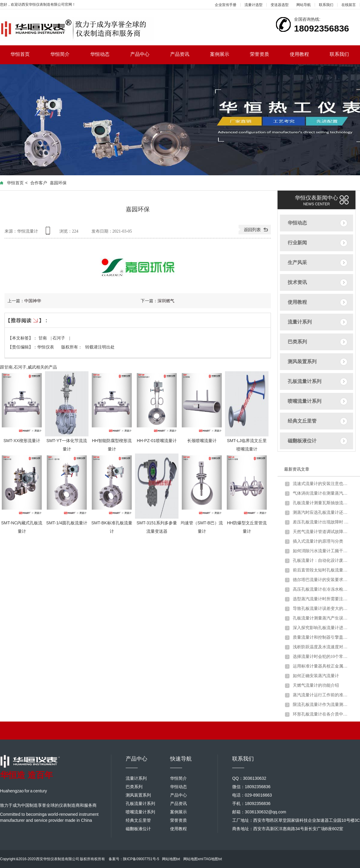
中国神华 (33, 301)
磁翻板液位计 (302, 441)
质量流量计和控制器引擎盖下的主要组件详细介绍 (321, 637)
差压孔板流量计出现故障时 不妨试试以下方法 (321, 522)
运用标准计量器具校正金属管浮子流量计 (321, 666)
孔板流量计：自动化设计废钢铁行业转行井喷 (321, 561)
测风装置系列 (302, 362)
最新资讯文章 (297, 469)
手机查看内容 (49, 233)
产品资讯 (185, 54)
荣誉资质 (265, 54)
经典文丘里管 (302, 421)
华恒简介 (65, 54)
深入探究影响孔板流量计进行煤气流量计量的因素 (321, 628)
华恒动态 (105, 54)
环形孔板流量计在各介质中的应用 (321, 714)
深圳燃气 (166, 301)
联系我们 (326, 5)
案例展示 (225, 54)
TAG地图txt (213, 859)
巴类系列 (297, 342)
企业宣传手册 (226, 5)
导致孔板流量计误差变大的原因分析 (321, 609)
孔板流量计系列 (304, 381)
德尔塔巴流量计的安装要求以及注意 (321, 580)
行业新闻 (297, 243)
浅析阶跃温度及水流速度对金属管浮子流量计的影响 (321, 647)
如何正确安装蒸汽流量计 (316, 676)
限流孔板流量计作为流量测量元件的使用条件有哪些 (321, 705)
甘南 (43, 338)
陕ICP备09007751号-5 (141, 859)
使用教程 (305, 54)
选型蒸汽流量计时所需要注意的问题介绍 (321, 599)
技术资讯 (297, 282)
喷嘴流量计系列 (304, 401)
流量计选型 (253, 5)
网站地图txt (171, 859)
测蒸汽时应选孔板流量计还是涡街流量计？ (321, 512)
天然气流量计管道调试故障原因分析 (321, 532)
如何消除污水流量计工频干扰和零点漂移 (321, 551)
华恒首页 (25, 54)
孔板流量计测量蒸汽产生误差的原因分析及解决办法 (321, 618)
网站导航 (304, 5)
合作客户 (39, 183)
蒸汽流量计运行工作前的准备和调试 (321, 695)
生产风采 (297, 262)
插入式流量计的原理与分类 (318, 541)
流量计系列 (300, 322)
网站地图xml (193, 859)
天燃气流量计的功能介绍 (316, 685)
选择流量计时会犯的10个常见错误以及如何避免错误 (321, 657)
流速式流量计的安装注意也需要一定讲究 (321, 484)
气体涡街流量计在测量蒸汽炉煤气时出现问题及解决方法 (321, 493)
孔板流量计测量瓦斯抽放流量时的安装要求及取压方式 (321, 503)
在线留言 (349, 5)
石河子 (59, 338)
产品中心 (145, 54)
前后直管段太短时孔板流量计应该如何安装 (321, 570)
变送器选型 (280, 5)
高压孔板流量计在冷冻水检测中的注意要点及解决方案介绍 (321, 589)
